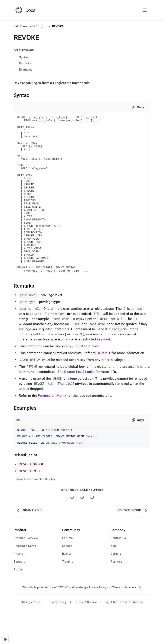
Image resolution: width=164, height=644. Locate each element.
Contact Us (118, 572)
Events (67, 588)
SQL (19, 452)
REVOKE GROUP (31, 499)
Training (68, 596)
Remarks (25, 63)
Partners (116, 596)
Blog (113, 580)
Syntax (24, 57)
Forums (67, 572)
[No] (82, 532)
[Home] (25, 10)
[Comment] (92, 532)
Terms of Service (123, 622)
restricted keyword (96, 371)
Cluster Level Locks (79, 403)
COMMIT (104, 384)
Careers (116, 588)
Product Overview (26, 572)
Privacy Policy (98, 622)
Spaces (67, 580)
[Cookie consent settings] (5, 639)
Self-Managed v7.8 (27, 26)
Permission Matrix (52, 427)
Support (19, 596)
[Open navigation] (145, 10)
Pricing (18, 588)
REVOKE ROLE (30, 506)
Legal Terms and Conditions (124, 637)
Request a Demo (25, 580)
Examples (26, 69)
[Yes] (72, 532)
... (46, 26)
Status (18, 604)
